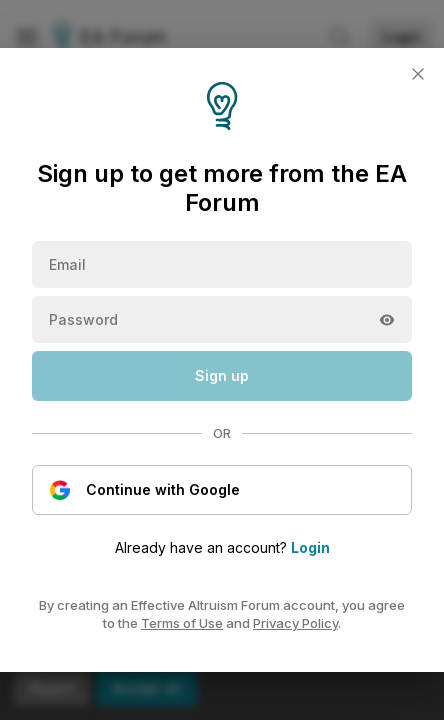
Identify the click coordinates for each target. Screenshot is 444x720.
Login (310, 547)
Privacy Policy (295, 623)
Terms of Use (182, 623)
